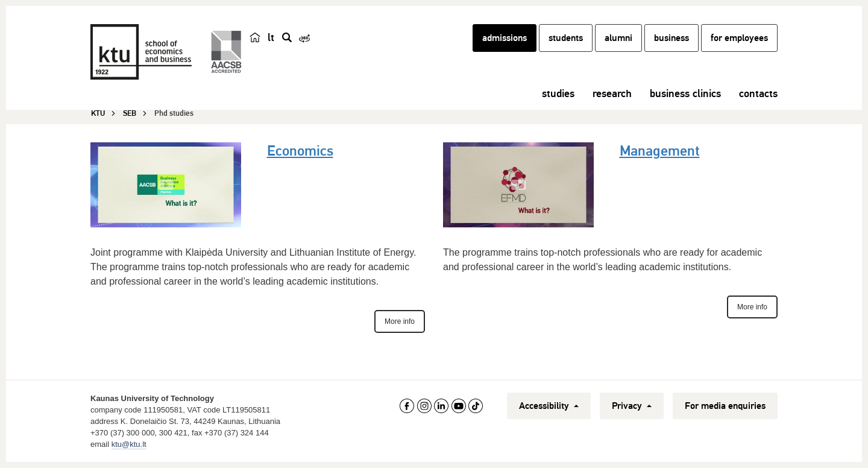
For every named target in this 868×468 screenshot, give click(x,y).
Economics (300, 151)
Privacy (632, 406)
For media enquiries (725, 406)
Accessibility (549, 406)
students (566, 38)
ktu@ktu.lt (129, 444)
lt (271, 37)
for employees (739, 38)
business (671, 38)
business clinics (685, 93)
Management (660, 151)
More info (400, 321)
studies (558, 93)
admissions (505, 38)
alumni (618, 38)
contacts (758, 93)
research (612, 93)
